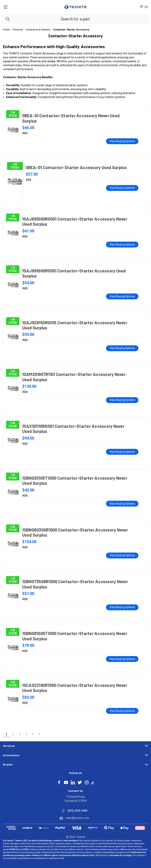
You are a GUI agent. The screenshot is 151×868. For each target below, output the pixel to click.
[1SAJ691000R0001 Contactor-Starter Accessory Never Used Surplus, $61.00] (13, 233)
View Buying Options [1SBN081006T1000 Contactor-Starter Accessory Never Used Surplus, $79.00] (122, 659)
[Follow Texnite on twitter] (80, 782)
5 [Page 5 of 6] (33, 734)
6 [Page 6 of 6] (40, 734)
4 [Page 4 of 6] (26, 734)
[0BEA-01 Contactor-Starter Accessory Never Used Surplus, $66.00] (13, 130)
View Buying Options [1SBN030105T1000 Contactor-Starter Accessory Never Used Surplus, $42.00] (122, 504)
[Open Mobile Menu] (5, 7)
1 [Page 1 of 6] (6, 734)
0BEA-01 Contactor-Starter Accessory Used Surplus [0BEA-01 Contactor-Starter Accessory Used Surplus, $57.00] (76, 167)
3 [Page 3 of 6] (20, 734)
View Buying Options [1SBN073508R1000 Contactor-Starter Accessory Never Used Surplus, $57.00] (122, 607)
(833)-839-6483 (77, 811)
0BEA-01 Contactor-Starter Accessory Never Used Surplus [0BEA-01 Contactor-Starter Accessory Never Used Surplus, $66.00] (71, 118)
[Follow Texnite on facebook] (59, 782)
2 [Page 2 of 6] (13, 734)
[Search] (6, 19)
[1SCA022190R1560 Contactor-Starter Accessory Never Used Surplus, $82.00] (13, 699)
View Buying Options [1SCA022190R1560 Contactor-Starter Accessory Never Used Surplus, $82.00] (122, 711)
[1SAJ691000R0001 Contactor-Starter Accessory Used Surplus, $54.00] (13, 285)
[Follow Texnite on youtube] (66, 782)
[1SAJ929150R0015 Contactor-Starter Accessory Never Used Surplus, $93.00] (13, 337)
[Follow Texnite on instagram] (87, 782)
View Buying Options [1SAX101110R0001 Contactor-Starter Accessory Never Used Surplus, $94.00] (122, 452)
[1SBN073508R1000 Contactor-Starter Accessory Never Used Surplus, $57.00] (13, 596)
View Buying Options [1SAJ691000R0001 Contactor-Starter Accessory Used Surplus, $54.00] (122, 296)
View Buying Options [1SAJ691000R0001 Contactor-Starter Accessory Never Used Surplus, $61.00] (122, 245)
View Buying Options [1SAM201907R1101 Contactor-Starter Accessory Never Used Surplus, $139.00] (122, 400)
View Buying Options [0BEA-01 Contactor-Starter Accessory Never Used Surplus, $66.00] (122, 141)
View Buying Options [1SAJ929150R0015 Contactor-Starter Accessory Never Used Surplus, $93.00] (122, 348)
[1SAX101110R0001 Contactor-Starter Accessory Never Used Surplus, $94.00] (13, 440)
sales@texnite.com (77, 818)
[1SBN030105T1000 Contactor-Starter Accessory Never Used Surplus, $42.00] (13, 492)
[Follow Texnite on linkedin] (73, 782)
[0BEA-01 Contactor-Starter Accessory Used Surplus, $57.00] (15, 182)
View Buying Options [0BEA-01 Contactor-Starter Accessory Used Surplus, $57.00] (122, 188)
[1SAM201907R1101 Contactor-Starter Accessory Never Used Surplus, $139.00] (13, 389)
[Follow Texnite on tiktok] (93, 783)
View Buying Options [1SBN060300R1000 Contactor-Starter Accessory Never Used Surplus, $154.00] (122, 555)
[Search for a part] (75, 19)
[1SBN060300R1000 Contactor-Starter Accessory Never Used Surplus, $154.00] (13, 544)
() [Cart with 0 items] (144, 7)
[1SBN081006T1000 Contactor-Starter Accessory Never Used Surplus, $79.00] (13, 648)
